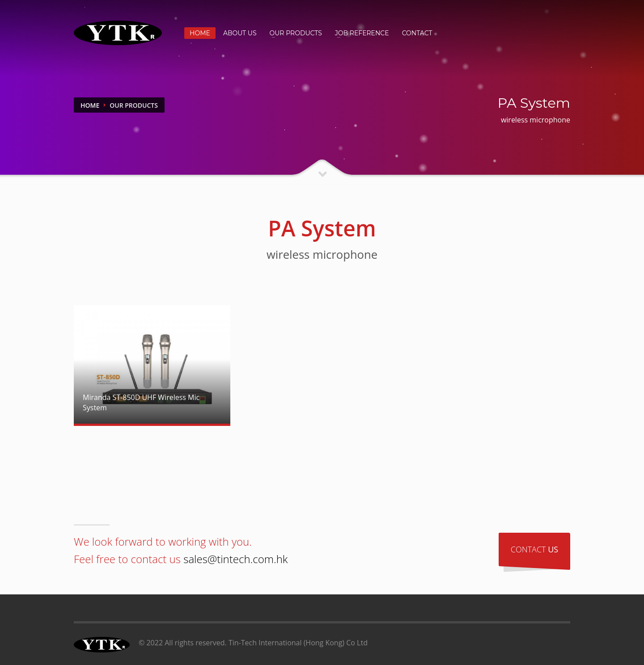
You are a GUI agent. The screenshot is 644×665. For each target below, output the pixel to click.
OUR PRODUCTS (296, 33)
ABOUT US (240, 33)
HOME (200, 33)
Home (90, 105)
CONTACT (417, 33)
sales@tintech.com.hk (235, 559)
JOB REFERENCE (362, 33)
